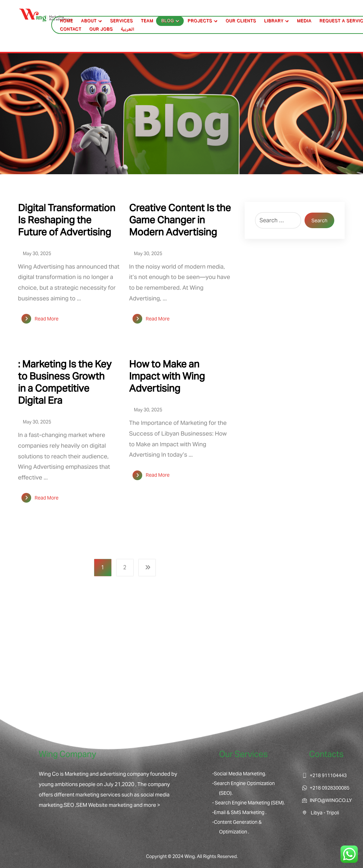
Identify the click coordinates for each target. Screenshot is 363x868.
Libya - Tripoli (321, 813)
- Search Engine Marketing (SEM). (248, 803)
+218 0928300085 (326, 788)
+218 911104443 (324, 775)
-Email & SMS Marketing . (239, 812)
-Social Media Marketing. (239, 774)
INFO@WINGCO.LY (327, 800)
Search (319, 221)
